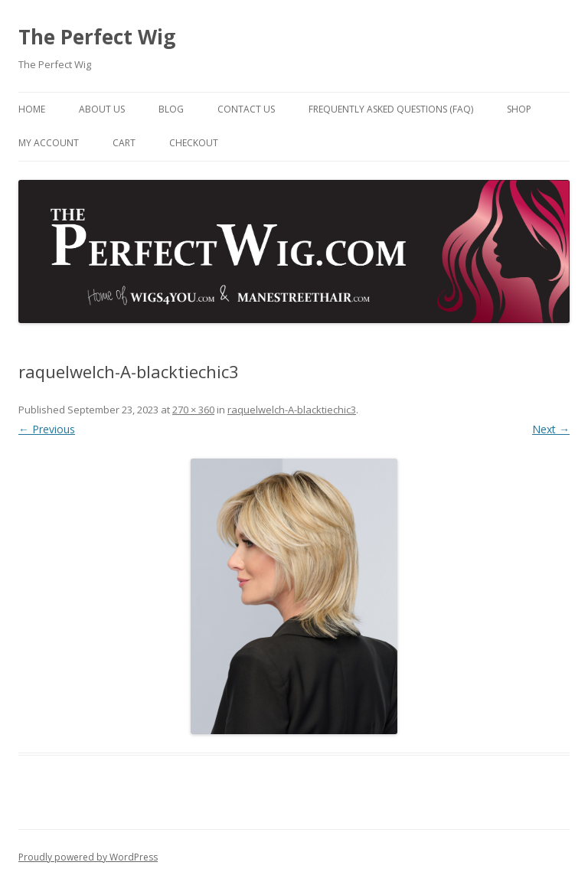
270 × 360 (193, 410)
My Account (49, 143)
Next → (551, 429)
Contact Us (246, 109)
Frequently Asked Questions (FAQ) (391, 109)
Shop (519, 109)
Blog (171, 109)
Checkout (194, 143)
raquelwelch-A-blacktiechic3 (292, 410)
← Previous (47, 429)
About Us (102, 109)
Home (32, 109)
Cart (124, 143)
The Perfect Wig (97, 37)
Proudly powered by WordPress (88, 857)
